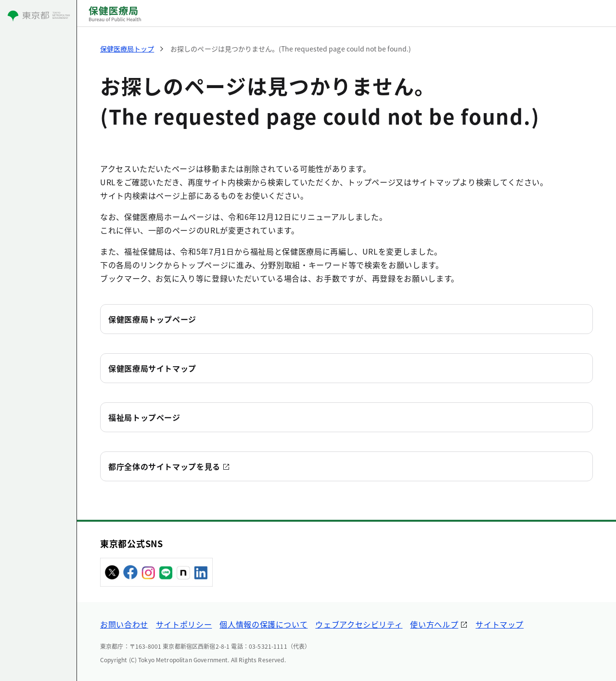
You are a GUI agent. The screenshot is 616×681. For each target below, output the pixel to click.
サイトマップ (500, 624)
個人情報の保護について (263, 624)
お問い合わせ (124, 624)
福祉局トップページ (144, 417)
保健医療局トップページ (152, 319)
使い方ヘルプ (434, 624)
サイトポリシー (184, 624)
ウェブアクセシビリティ (359, 624)
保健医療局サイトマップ (152, 368)
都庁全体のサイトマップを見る (164, 466)
